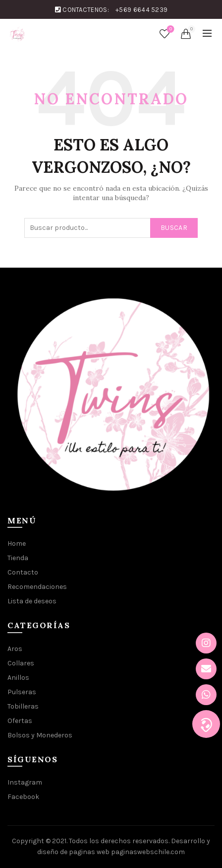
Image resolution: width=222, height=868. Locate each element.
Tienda (18, 558)
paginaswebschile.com (148, 852)
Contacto (23, 572)
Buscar (174, 228)
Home (17, 543)
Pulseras (22, 692)
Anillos (18, 678)
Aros (15, 649)
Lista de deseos (170, 30)
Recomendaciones (37, 587)
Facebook (23, 797)
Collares (21, 663)
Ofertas (20, 721)
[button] (206, 724)
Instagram (25, 782)
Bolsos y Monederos (40, 735)
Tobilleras (23, 706)
